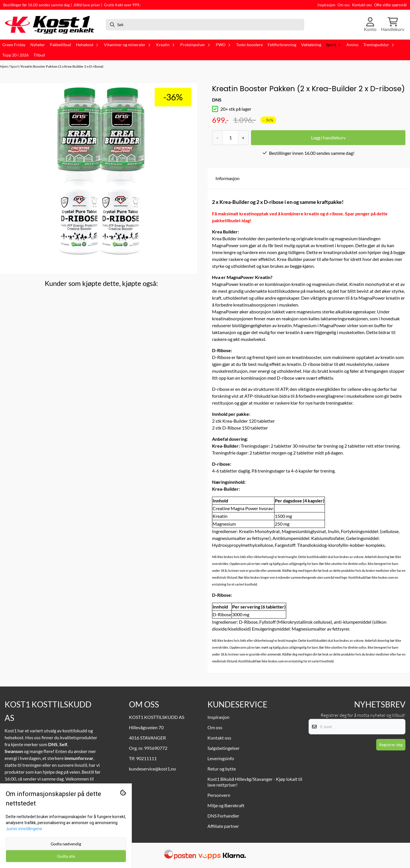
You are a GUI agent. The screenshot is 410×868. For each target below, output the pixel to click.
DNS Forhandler (223, 816)
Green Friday (14, 45)
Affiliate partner (223, 826)
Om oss (344, 5)
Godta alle (66, 856)
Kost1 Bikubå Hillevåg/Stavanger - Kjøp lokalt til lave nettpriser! (255, 782)
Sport (15, 66)
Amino (352, 45)
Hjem (4, 66)
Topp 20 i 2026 (15, 55)
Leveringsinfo (221, 758)
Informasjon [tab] (227, 178)
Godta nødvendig (66, 844)
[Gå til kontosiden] (370, 25)
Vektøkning (311, 45)
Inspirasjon (326, 5)
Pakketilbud (60, 45)
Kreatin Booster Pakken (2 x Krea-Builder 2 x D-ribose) (62, 66)
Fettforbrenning (282, 45)
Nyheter (38, 45)
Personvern (219, 795)
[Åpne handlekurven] (393, 25)
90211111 (146, 758)
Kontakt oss (362, 5)
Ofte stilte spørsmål (390, 5)
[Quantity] (230, 138)
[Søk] (205, 25)
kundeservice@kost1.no (152, 769)
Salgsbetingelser (223, 748)
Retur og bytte (222, 769)
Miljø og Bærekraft (226, 805)
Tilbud (39, 55)
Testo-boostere (249, 45)
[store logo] (52, 25)
